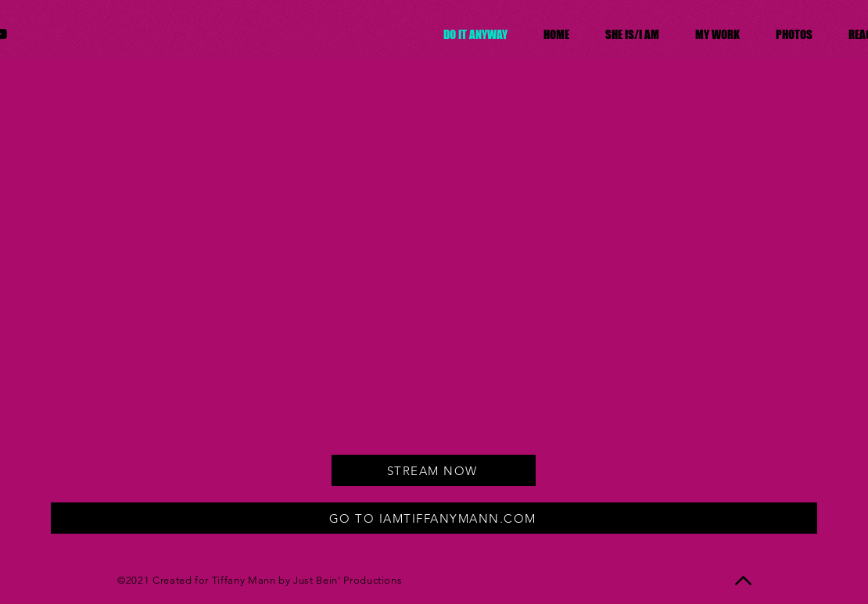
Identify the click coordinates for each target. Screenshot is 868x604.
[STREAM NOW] (434, 470)
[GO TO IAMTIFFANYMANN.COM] (434, 518)
